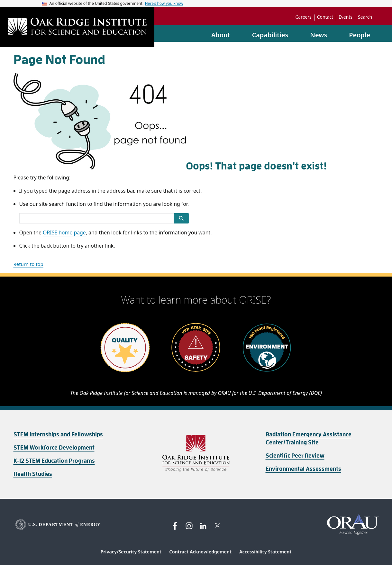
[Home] (77, 27)
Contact (325, 17)
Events (346, 17)
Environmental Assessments (303, 469)
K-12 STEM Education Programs (54, 461)
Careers (304, 17)
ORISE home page (64, 232)
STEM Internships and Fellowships (58, 434)
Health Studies (33, 474)
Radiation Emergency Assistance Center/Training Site (309, 438)
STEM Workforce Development (54, 448)
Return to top (28, 264)
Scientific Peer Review (295, 456)
